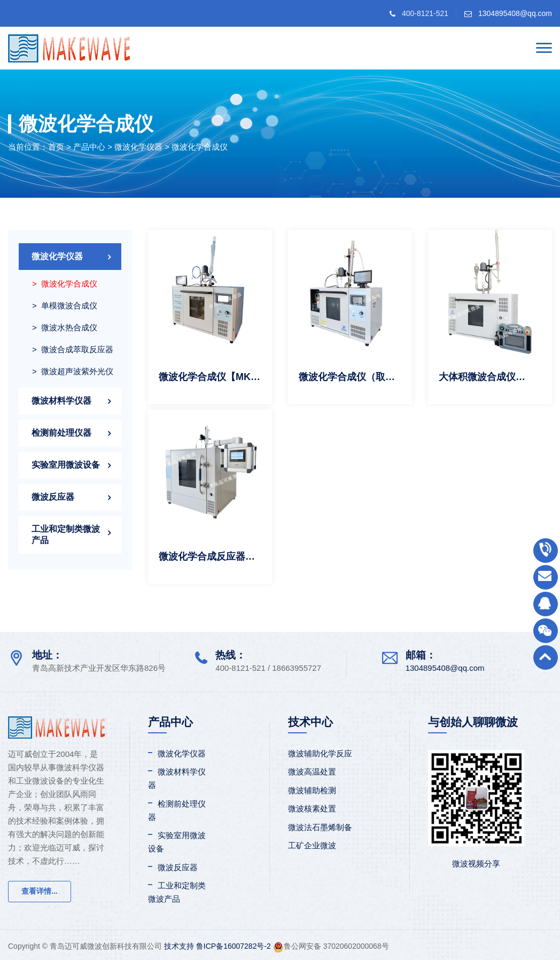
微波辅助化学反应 (320, 753)
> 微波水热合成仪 (65, 327)
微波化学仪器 (138, 147)
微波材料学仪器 (61, 401)
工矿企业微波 (312, 845)
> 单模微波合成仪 (65, 305)
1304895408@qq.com (515, 13)
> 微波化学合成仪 (65, 284)
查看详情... (40, 891)
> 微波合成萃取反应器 (73, 349)
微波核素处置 (312, 808)
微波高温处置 (312, 772)
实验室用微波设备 (66, 465)
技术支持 (179, 946)
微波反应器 (53, 497)
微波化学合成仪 (200, 147)
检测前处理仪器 (61, 433)
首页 (56, 147)
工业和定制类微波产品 (66, 535)
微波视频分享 (476, 864)
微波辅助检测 (312, 790)
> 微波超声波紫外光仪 (73, 371)
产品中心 (89, 147)
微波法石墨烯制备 (320, 827)
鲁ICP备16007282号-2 (234, 946)
